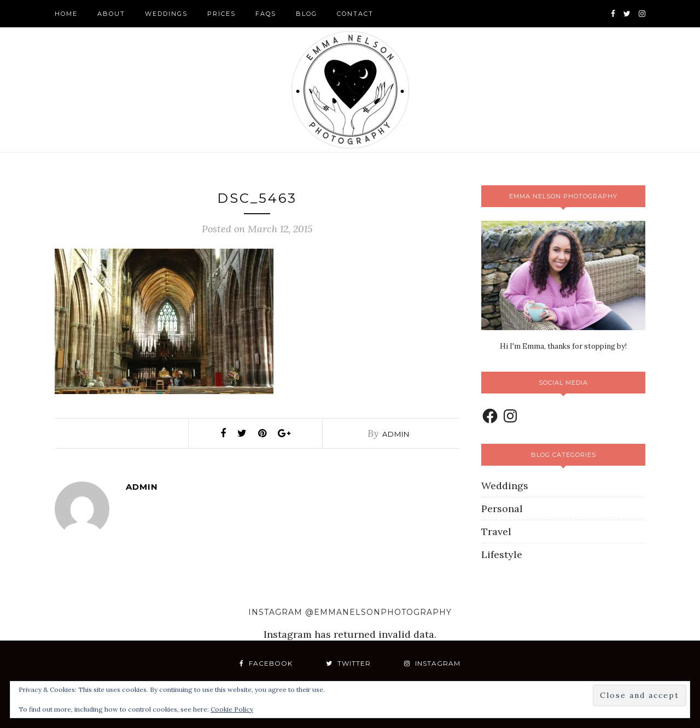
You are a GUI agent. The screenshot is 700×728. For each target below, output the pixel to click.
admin (396, 434)
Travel (496, 532)
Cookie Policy (232, 709)
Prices (221, 14)
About (111, 14)
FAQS (266, 14)
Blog (307, 14)
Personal (502, 509)
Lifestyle (502, 554)
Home (66, 14)
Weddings (166, 14)
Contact (355, 14)
